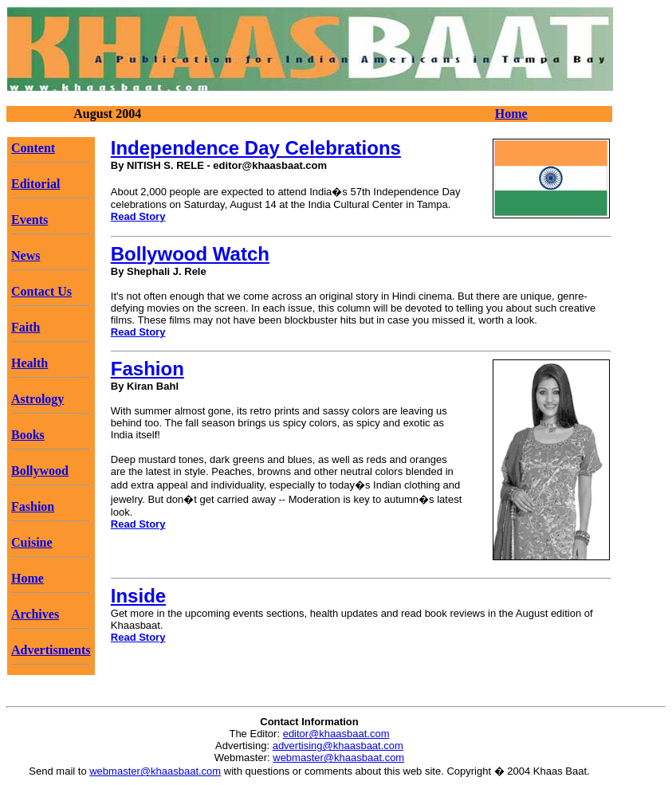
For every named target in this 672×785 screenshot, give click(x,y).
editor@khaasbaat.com (336, 734)
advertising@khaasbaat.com (338, 746)
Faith (26, 327)
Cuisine (32, 542)
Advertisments (51, 650)
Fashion (33, 506)
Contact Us (41, 291)
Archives (35, 614)
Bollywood (40, 471)
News (26, 255)
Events (29, 220)
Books (28, 435)
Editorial (35, 184)
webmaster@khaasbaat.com (338, 758)
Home (511, 114)
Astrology (37, 399)
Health (29, 363)
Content (33, 148)
